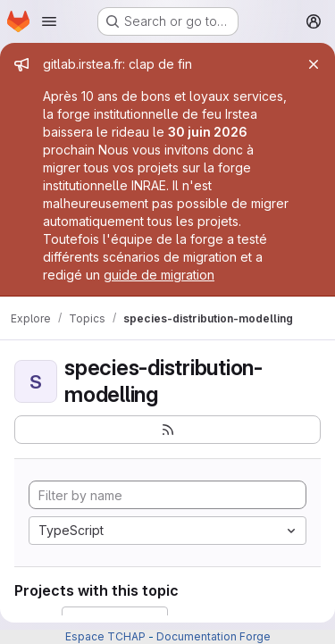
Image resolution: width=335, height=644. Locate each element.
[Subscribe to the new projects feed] (167, 430)
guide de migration (159, 275)
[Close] (314, 64)
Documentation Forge (214, 636)
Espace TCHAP (105, 636)
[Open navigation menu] (49, 21)
